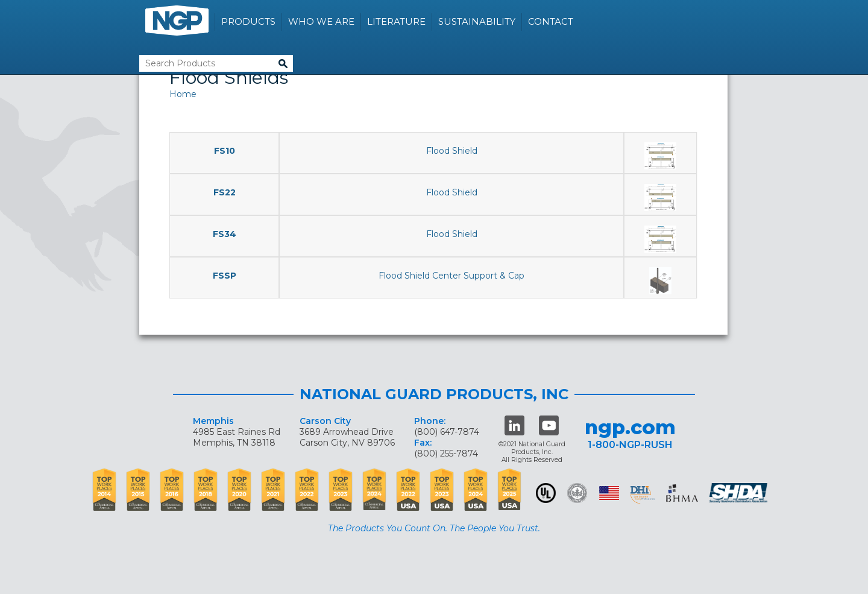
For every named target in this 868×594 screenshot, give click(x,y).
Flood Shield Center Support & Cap (451, 276)
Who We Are (321, 21)
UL (546, 493)
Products (248, 21)
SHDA (740, 493)
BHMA (682, 493)
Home (183, 94)
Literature (396, 21)
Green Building (577, 493)
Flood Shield (452, 151)
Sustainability (477, 21)
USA (609, 493)
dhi (643, 495)
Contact (551, 21)
